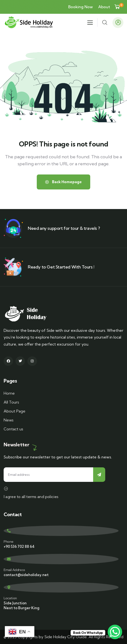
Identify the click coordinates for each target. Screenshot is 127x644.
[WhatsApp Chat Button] (115, 632)
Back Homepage (63, 182)
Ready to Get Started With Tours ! (61, 267)
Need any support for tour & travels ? (64, 228)
